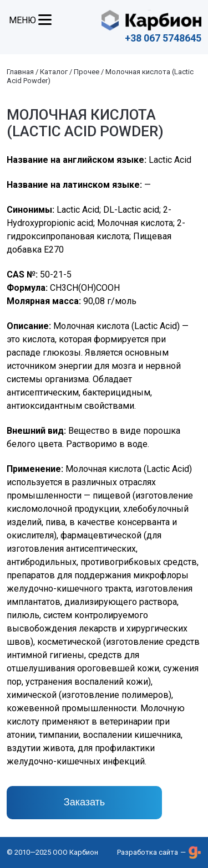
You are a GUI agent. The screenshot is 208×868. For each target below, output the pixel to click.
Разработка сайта (148, 852)
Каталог (54, 72)
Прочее (87, 72)
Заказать (84, 802)
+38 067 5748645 (163, 38)
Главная (20, 72)
